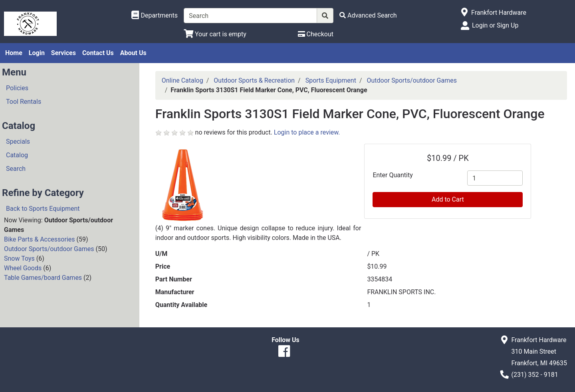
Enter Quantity (393, 175)
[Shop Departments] (155, 16)
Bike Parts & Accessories (40, 239)
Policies (17, 88)
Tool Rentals (24, 102)
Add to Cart (448, 199)
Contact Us (98, 53)
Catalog (17, 155)
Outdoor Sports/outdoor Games (49, 249)
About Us (133, 53)
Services (63, 53)
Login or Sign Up (495, 25)
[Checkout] (316, 34)
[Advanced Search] (368, 15)
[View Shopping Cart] (215, 34)
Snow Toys (19, 258)
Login (37, 53)
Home (14, 53)
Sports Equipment (331, 80)
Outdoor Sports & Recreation (254, 80)
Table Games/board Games (43, 278)
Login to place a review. (307, 132)
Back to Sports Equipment (43, 209)
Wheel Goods (23, 268)
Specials (18, 142)
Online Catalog (182, 80)
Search (16, 169)
